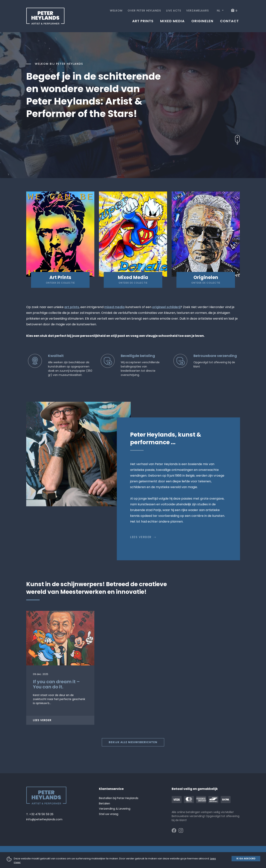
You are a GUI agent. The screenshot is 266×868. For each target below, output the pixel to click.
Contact (229, 21)
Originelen (202, 21)
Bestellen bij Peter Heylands (119, 798)
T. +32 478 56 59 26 (40, 814)
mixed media (114, 307)
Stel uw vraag (109, 814)
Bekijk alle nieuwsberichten (133, 742)
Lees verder (143, 537)
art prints (72, 307)
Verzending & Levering (115, 809)
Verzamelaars (197, 11)
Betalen (104, 803)
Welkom (116, 11)
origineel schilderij (166, 307)
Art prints (143, 21)
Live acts (174, 11)
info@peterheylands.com (44, 819)
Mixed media (172, 21)
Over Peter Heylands (144, 11)
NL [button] (219, 11)
